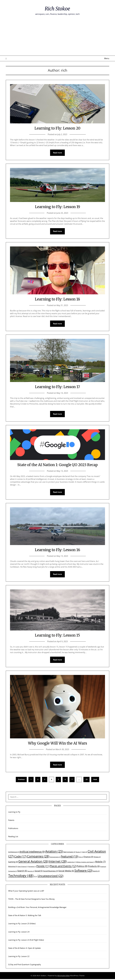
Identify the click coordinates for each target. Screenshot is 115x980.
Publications (13, 829)
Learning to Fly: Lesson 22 (19, 957)
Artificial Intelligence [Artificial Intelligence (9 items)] (32, 853)
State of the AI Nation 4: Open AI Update (24, 949)
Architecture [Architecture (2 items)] (14, 853)
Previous (21, 780)
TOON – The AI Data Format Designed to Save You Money (31, 900)
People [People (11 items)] (43, 867)
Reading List (13, 837)
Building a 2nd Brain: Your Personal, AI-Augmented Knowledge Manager (37, 908)
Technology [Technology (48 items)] (21, 877)
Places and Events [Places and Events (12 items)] (63, 867)
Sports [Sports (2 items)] (96, 872)
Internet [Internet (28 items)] (58, 862)
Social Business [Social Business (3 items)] (51, 872)
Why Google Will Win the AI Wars (57, 744)
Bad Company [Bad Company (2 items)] (70, 853)
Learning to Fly (14, 813)
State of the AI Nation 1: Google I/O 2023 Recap (57, 465)
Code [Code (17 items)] (20, 857)
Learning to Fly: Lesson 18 (57, 299)
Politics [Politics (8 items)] (82, 867)
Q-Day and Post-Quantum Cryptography (25, 965)
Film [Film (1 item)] (81, 858)
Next (95, 780)
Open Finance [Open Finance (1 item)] (23, 867)
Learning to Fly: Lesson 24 (19, 933)
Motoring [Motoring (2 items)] (13, 867)
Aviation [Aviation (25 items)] (54, 852)
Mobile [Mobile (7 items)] (100, 863)
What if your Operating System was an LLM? (26, 892)
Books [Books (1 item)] (79, 853)
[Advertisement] (57, 38)
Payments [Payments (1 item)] (32, 867)
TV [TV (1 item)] (36, 877)
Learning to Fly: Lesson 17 (57, 387)
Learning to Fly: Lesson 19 (57, 207)
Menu (107, 58)
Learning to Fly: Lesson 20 (57, 128)
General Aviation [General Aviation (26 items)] (33, 862)
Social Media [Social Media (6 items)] (66, 872)
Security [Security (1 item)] (31, 872)
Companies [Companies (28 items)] (38, 857)
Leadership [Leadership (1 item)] (71, 863)
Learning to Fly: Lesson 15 (57, 636)
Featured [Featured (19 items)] (70, 857)
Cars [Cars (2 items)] (85, 853)
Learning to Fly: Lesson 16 (57, 550)
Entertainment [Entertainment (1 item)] (55, 858)
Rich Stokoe (57, 8)
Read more (57, 153)
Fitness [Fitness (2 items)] (97, 858)
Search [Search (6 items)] (22, 872)
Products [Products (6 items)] (94, 867)
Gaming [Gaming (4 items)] (13, 863)
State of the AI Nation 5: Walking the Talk (25, 916)
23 (86, 780)
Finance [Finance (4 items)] (88, 858)
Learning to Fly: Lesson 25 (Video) (22, 924)
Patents (11, 821)
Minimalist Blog (64, 977)
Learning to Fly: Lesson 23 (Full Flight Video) (26, 941)
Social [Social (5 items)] (39, 872)
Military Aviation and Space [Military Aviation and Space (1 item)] (85, 863)
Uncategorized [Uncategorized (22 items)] (50, 877)
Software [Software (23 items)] (83, 871)
